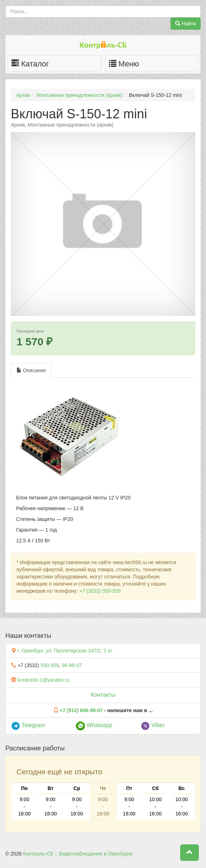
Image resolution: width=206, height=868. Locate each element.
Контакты (103, 695)
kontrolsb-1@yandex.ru (44, 680)
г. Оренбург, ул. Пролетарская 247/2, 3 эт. (65, 651)
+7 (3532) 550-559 (100, 591)
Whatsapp (94, 725)
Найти (186, 24)
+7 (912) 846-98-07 (81, 710)
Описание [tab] (31, 370)
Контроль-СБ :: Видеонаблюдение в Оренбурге (78, 854)
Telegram (28, 725)
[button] (190, 853)
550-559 (50, 665)
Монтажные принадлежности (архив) (80, 95)
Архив (23, 95)
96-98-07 (72, 665)
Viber (153, 725)
